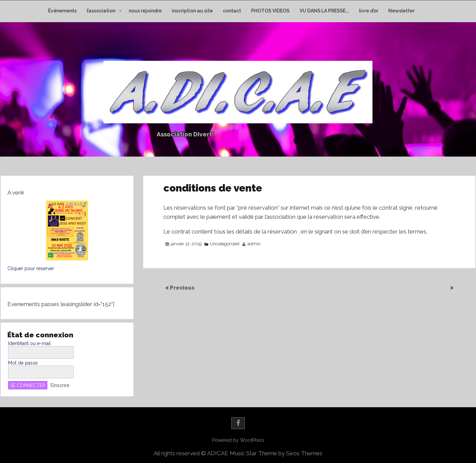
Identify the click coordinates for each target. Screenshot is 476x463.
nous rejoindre (145, 11)
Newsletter (401, 11)
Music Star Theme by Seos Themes (276, 453)
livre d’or (369, 11)
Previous (182, 287)
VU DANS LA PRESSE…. (324, 11)
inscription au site (192, 11)
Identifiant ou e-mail (29, 343)
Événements (62, 11)
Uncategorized (225, 244)
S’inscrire (60, 385)
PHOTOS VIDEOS (270, 11)
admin (254, 244)
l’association (101, 11)
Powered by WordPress (238, 440)
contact (232, 11)
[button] (67, 230)
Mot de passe (23, 363)
